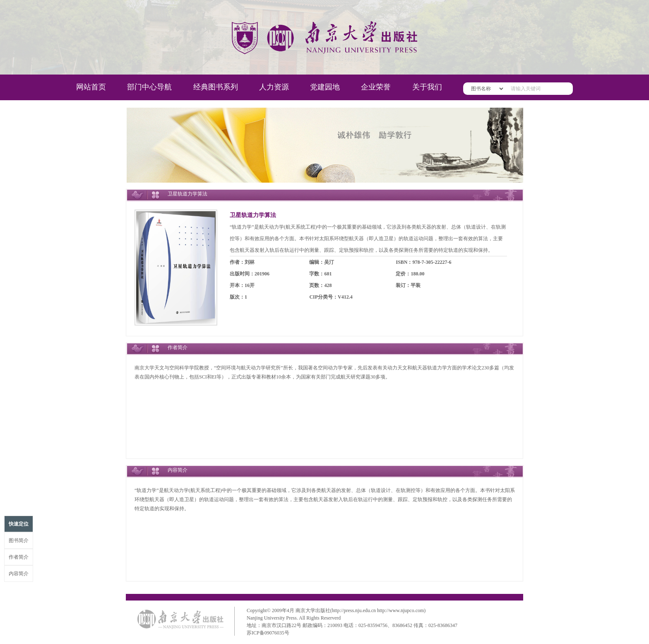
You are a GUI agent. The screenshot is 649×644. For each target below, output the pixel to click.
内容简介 (19, 574)
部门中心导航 (149, 87)
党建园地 (325, 87)
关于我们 (427, 87)
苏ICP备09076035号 (268, 633)
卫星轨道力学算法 (253, 215)
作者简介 (19, 557)
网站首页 (91, 87)
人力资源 (274, 87)
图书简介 (19, 540)
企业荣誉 (376, 87)
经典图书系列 (216, 87)
